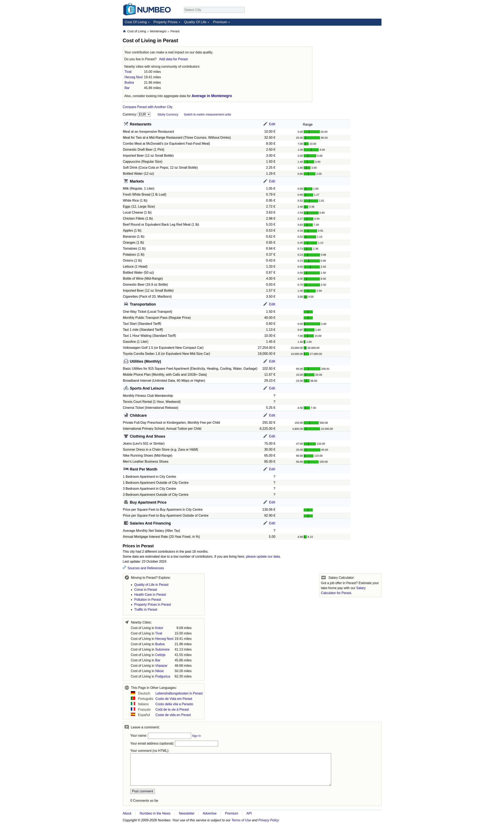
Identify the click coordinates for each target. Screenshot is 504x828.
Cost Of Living (136, 22)
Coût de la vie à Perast (172, 709)
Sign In (196, 736)
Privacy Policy (269, 820)
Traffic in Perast (146, 610)
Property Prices (165, 22)
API (249, 813)
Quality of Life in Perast (151, 585)
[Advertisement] (350, 55)
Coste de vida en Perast (173, 715)
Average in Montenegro (212, 96)
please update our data (263, 557)
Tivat (128, 72)
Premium (220, 22)
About (127, 813)
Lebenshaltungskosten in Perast (179, 693)
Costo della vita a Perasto (174, 704)
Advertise (210, 813)
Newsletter (187, 813)
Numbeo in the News (155, 813)
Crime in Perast (146, 590)
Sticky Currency (168, 114)
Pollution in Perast (148, 600)
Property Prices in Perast (153, 605)
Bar (127, 88)
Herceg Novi (134, 77)
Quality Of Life (195, 22)
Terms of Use (241, 820)
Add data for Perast (173, 59)
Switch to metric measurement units (207, 114)
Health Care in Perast (150, 595)
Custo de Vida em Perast (174, 699)
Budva (129, 82)
